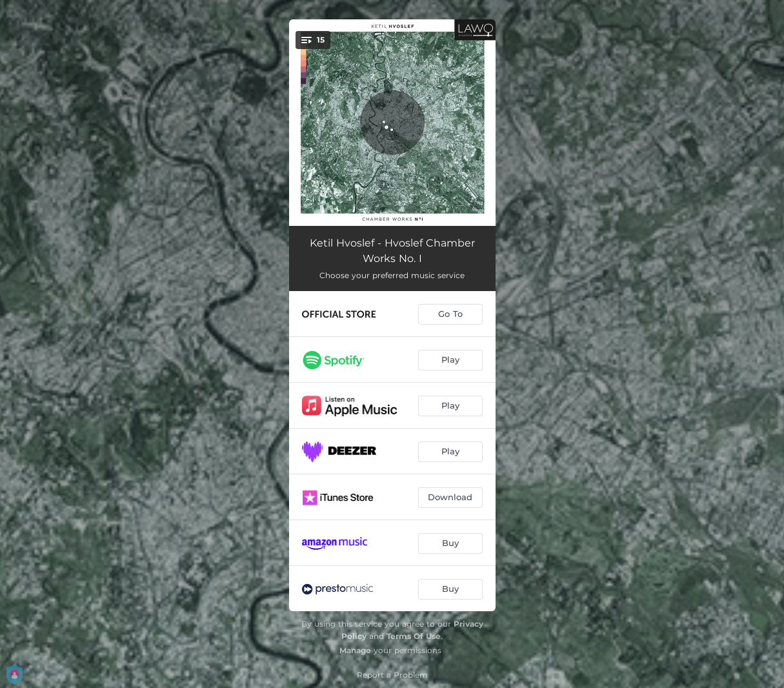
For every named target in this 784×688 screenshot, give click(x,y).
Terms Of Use (414, 636)
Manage (355, 650)
